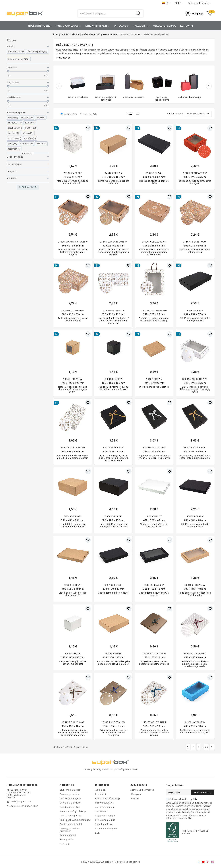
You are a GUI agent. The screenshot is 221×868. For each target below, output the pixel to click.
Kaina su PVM (71, 114)
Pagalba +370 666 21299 (24, 806)
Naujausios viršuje (198, 114)
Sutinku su (182, 799)
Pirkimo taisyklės (104, 803)
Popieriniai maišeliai (71, 824)
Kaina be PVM (90, 114)
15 (206, 747)
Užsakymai (136, 794)
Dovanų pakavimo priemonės (70, 830)
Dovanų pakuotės (69, 794)
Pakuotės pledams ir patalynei (106, 99)
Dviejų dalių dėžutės (71, 803)
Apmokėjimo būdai (105, 807)
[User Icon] (194, 14)
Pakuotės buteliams (134, 97)
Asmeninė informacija (142, 790)
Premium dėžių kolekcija (73, 811)
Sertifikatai (101, 811)
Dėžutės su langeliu (70, 798)
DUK (97, 833)
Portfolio (65, 844)
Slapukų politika (104, 824)
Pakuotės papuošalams (162, 99)
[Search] (106, 14)
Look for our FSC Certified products (195, 832)
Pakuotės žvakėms (78, 97)
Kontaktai (101, 794)
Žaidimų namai (68, 835)
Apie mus (100, 790)
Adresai (135, 798)
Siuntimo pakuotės (70, 790)
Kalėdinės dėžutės (70, 807)
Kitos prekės (67, 840)
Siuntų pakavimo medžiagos (75, 820)
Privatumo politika (105, 820)
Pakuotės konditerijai (190, 97)
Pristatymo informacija (108, 798)
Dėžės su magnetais (71, 816)
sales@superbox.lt (21, 802)
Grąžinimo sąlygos (105, 816)
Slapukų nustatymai (106, 829)
